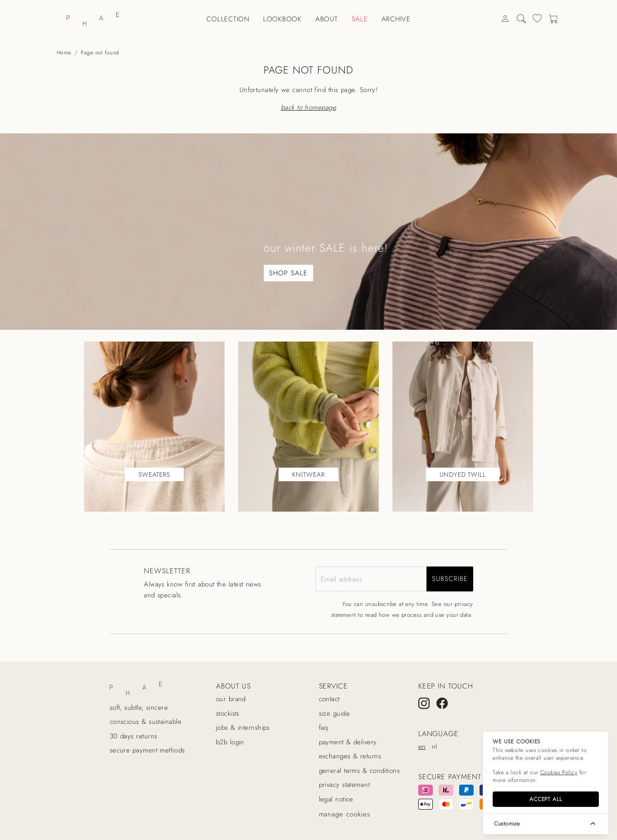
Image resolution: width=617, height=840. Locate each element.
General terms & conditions (360, 771)
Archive (396, 19)
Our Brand (231, 699)
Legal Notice (336, 799)
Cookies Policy (559, 772)
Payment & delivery (348, 742)
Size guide (335, 713)
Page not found (100, 53)
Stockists (228, 713)
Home (64, 53)
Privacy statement (345, 785)
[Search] (505, 20)
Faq (323, 728)
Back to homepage (308, 107)
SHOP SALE (288, 273)
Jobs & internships (243, 728)
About (327, 19)
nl (435, 747)
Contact (329, 699)
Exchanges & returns (350, 756)
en (422, 747)
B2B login (230, 742)
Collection (228, 19)
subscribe (450, 579)
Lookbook (282, 19)
